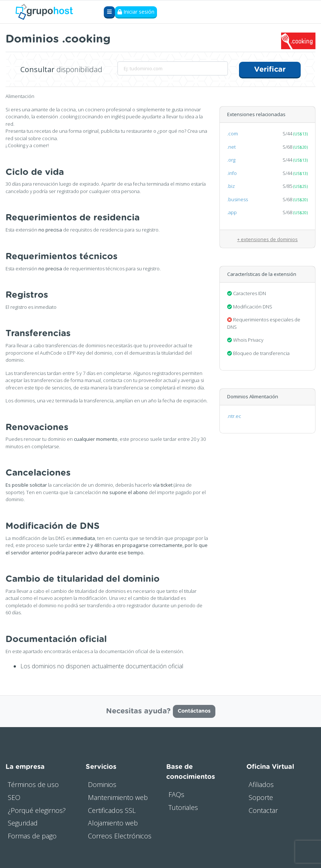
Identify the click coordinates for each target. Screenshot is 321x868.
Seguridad (23, 823)
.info (232, 173)
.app (232, 212)
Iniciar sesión (136, 12)
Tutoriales (183, 807)
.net (231, 146)
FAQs (176, 794)
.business (238, 199)
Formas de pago (32, 835)
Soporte (261, 797)
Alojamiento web (113, 823)
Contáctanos (194, 711)
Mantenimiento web (118, 797)
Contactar (263, 810)
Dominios (102, 784)
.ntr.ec (234, 416)
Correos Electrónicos (120, 835)
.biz (231, 186)
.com (233, 133)
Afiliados (261, 784)
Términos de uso (33, 784)
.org (231, 159)
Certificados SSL (112, 810)
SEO (14, 797)
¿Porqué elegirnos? (37, 810)
